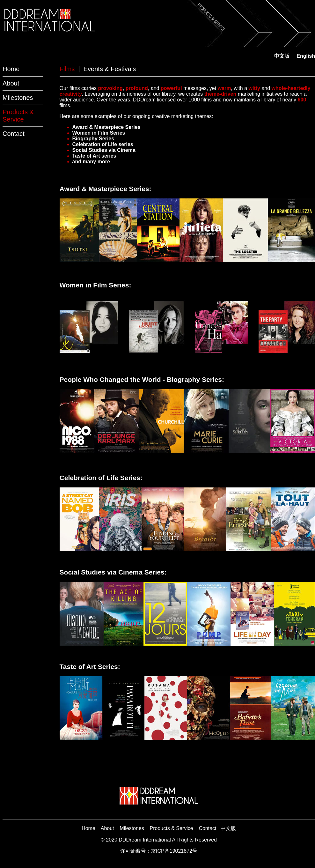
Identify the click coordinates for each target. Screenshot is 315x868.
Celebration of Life (95, 144)
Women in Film (90, 133)
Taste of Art (86, 156)
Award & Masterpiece (98, 127)
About (11, 83)
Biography (85, 139)
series (125, 144)
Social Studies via (94, 150)
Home (11, 69)
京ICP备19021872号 (174, 851)
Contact (14, 134)
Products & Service (172, 828)
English (306, 56)
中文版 (228, 828)
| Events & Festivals (107, 69)
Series (132, 127)
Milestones (18, 98)
